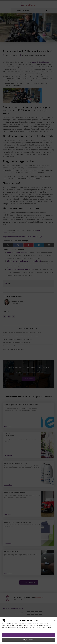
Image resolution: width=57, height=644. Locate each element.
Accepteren (29, 635)
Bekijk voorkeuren (29, 640)
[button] (54, 621)
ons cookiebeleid (32, 629)
